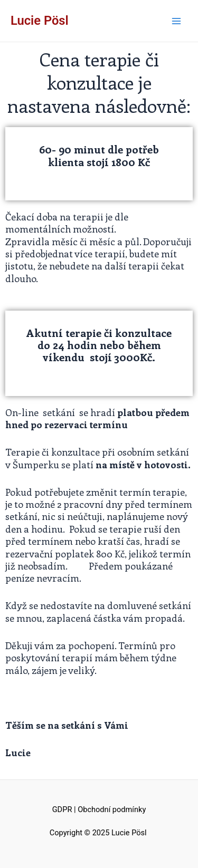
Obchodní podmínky (112, 809)
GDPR (62, 809)
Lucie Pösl (40, 21)
